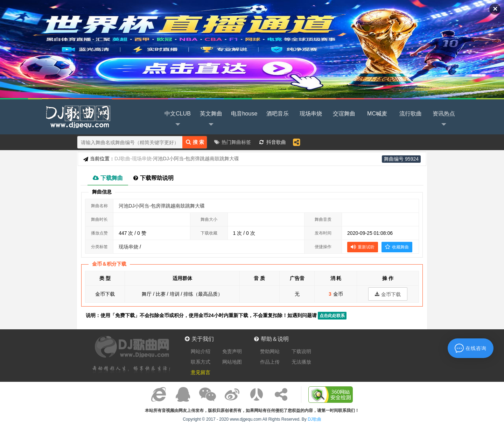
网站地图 (232, 362)
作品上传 (270, 362)
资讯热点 (444, 119)
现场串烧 (311, 114)
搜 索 (195, 142)
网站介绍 (201, 351)
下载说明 (301, 351)
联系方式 (201, 362)
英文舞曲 (211, 119)
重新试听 (363, 247)
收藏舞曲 (397, 247)
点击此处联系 (332, 316)
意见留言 (201, 372)
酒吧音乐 (278, 114)
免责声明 (232, 351)
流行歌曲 (411, 114)
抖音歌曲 (276, 142)
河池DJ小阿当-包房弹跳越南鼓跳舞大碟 (162, 206)
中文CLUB (178, 119)
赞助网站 (270, 351)
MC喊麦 (377, 114)
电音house (244, 114)
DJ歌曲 (77, 116)
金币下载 (388, 294)
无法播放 (301, 362)
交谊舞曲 (344, 114)
